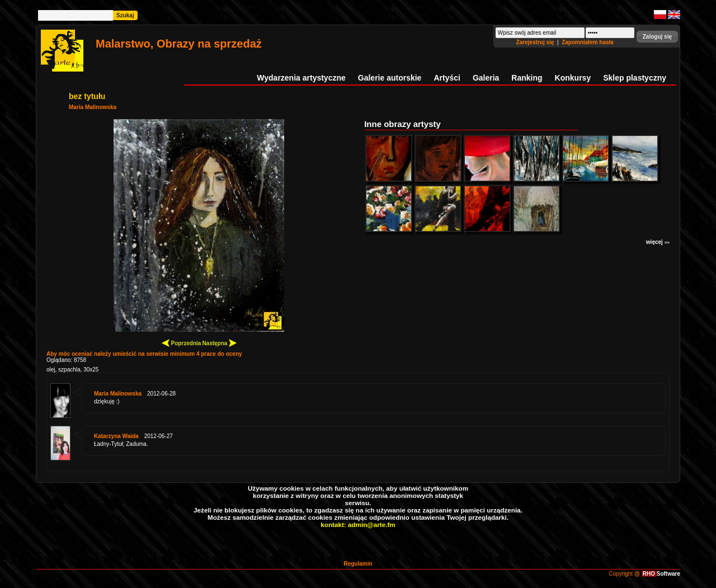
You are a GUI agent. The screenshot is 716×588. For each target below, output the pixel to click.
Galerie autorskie (390, 78)
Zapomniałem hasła (588, 42)
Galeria (486, 78)
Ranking (527, 78)
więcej (658, 242)
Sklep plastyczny (635, 78)
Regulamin (358, 564)
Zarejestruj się (536, 42)
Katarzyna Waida (116, 436)
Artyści (447, 78)
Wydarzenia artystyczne (301, 78)
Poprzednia (182, 343)
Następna (219, 343)
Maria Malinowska (93, 107)
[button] (657, 37)
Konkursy (573, 78)
